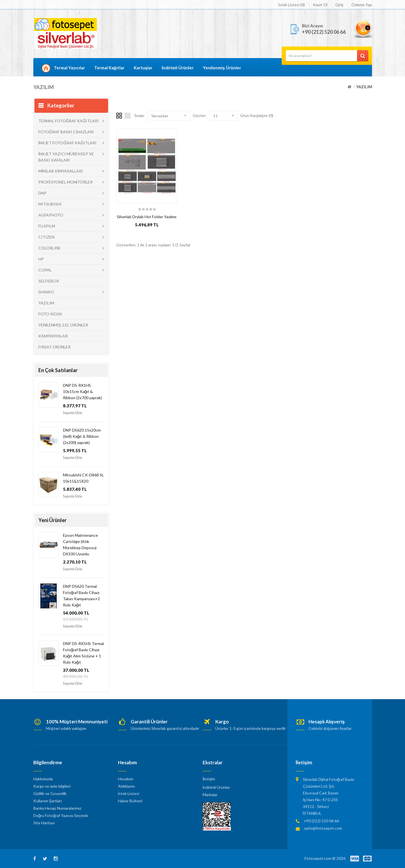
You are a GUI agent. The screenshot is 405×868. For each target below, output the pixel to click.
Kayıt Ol (320, 5)
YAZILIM (364, 87)
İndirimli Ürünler (178, 68)
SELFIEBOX (49, 281)
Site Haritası (44, 823)
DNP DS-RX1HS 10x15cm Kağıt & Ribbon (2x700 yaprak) (82, 391)
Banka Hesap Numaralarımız (57, 808)
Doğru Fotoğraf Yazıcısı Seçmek (61, 815)
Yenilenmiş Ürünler (222, 68)
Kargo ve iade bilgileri (52, 786)
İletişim (209, 779)
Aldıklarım (126, 786)
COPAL (45, 270)
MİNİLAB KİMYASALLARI (61, 171)
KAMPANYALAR (53, 336)
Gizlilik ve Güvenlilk (50, 793)
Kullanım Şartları (48, 801)
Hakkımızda (43, 779)
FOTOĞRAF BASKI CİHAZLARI (66, 132)
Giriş (339, 5)
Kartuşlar (143, 68)
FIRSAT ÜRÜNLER (54, 347)
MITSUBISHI (50, 204)
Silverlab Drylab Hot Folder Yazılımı (147, 217)
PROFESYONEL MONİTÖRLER (66, 182)
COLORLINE (50, 248)
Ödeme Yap (362, 5)
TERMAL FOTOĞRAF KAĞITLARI (69, 121)
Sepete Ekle (73, 413)
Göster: (200, 115)
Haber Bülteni (130, 801)
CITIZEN (46, 237)
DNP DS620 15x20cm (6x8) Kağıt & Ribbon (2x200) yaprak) (82, 436)
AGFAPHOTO (51, 215)
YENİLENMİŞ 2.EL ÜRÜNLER (63, 325)
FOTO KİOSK (51, 314)
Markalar (210, 795)
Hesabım (126, 779)
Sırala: (140, 115)
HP (41, 259)
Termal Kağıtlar (109, 68)
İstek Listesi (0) (292, 5)
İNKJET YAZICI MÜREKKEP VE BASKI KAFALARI (66, 157)
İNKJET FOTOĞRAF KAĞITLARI (68, 143)
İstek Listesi (129, 793)
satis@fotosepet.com (323, 828)
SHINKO (46, 292)
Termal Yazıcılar (69, 68)
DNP (42, 193)
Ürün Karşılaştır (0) (257, 115)
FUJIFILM (47, 226)
